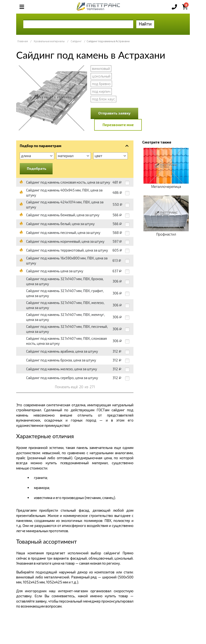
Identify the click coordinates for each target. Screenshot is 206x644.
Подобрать (37, 168)
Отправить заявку (114, 113)
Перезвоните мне (118, 125)
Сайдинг (76, 41)
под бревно (101, 84)
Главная (23, 41)
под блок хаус (103, 99)
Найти (145, 24)
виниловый (101, 68)
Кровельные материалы (49, 41)
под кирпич (101, 91)
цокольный (101, 76)
